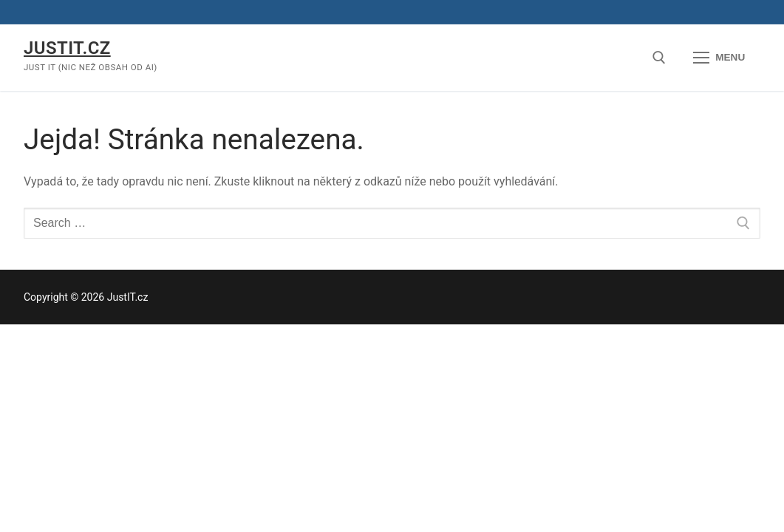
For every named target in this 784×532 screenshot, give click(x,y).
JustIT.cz (67, 48)
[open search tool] (659, 58)
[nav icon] (719, 58)
